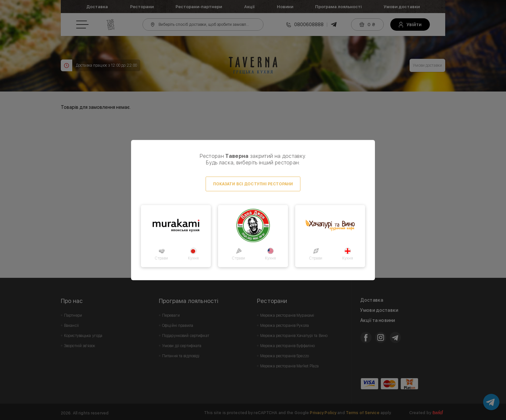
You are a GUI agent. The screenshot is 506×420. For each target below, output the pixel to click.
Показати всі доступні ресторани (253, 184)
